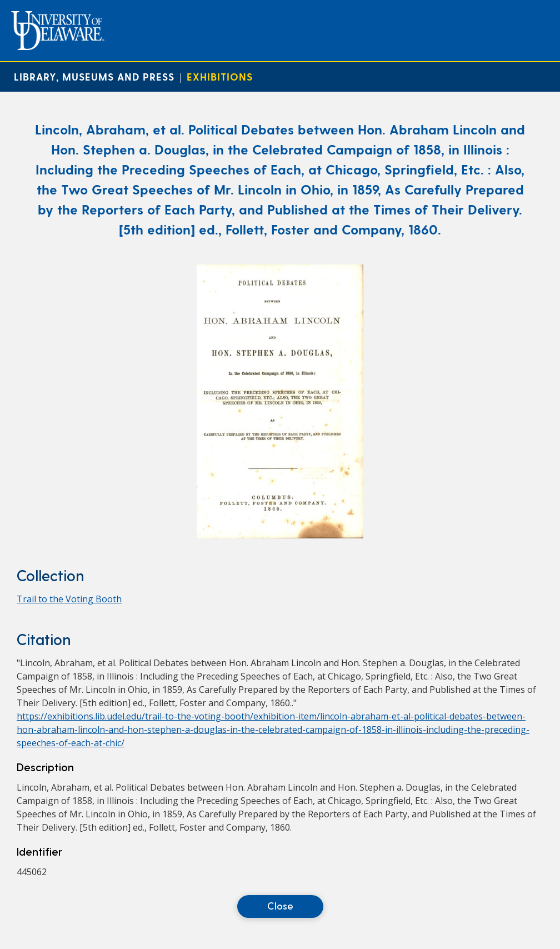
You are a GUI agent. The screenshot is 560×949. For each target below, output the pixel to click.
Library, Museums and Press (94, 76)
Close (280, 905)
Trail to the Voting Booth (69, 599)
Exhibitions (220, 76)
